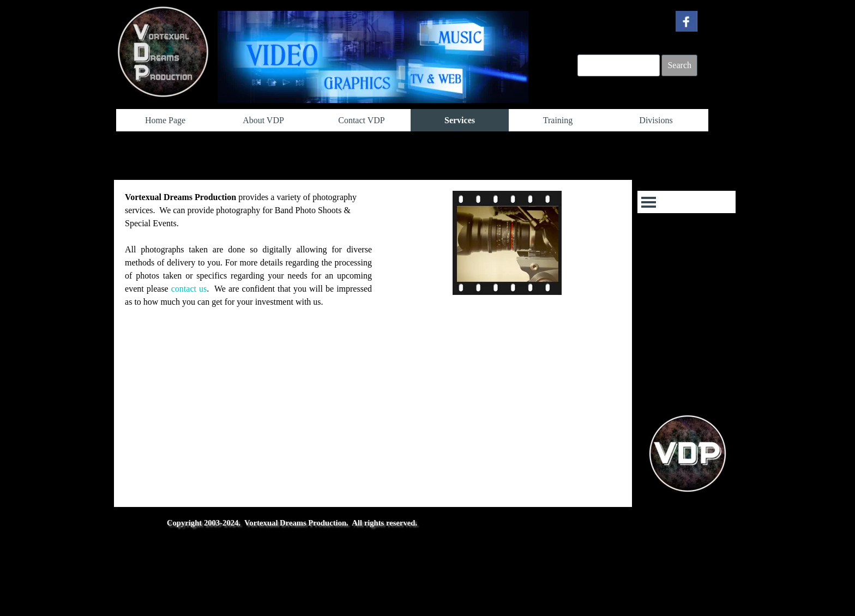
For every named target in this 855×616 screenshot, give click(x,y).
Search (679, 65)
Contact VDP (361, 120)
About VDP (263, 120)
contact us (189, 289)
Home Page (165, 120)
